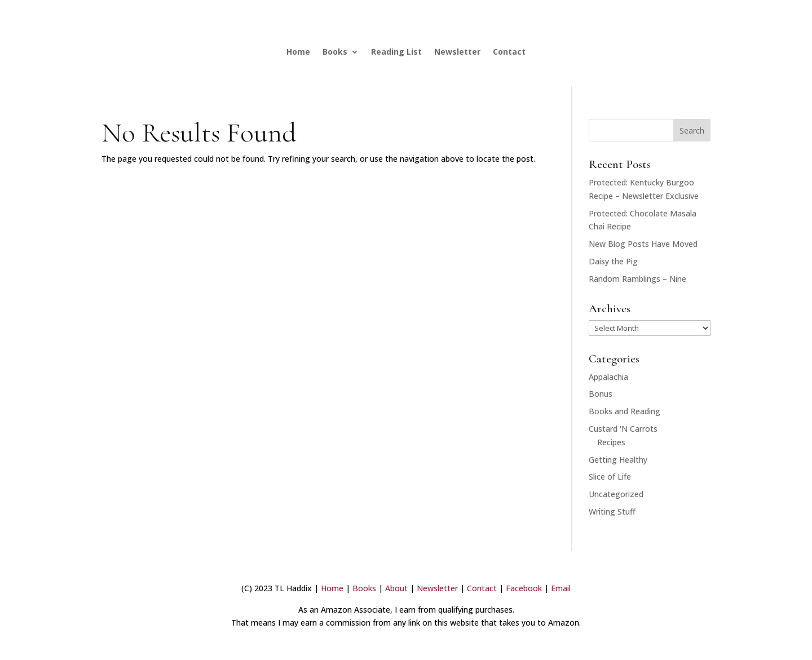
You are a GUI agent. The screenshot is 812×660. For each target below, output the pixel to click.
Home (298, 52)
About (396, 588)
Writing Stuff (612, 511)
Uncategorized (616, 494)
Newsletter (457, 52)
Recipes (611, 442)
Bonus (601, 394)
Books (335, 52)
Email (561, 588)
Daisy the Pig (613, 261)
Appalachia (608, 377)
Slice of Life (610, 477)
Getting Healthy (618, 460)
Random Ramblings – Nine (637, 279)
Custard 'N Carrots (623, 429)
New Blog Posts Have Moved (643, 244)
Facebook (524, 588)
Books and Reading (625, 411)
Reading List (396, 52)
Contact (509, 52)
